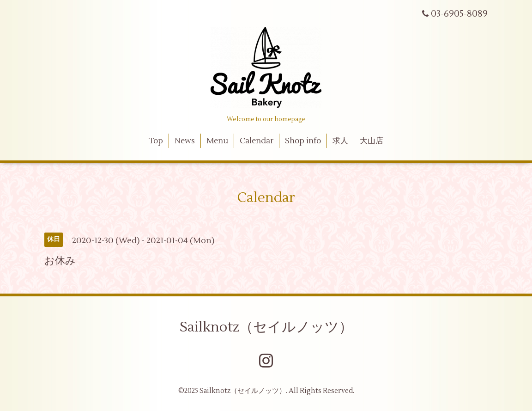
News (185, 141)
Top (156, 141)
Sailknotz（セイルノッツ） (266, 327)
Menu (217, 141)
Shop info (303, 141)
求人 (340, 141)
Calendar (257, 141)
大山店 (372, 141)
